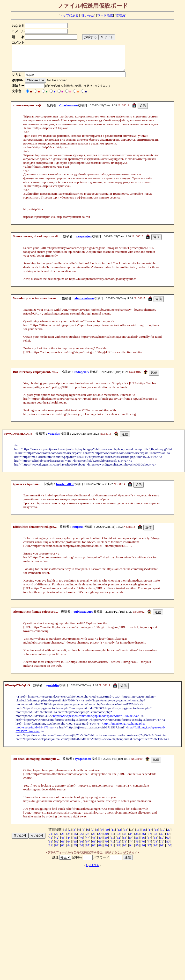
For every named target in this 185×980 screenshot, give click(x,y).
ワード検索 (105, 15)
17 (150, 835)
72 (118, 846)
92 (118, 850)
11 (113, 835)
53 (125, 843)
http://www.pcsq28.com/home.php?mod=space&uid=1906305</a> (96, 721)
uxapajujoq (84, 241)
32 (118, 839)
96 (143, 850)
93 (125, 850)
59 (162, 843)
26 (81, 839)
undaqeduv (81, 377)
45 (75, 843)
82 (57, 850)
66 (81, 846)
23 (63, 839)
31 (112, 839)
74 (131, 846)
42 (57, 843)
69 (100, 846)
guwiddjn (52, 690)
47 (87, 843)
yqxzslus (54, 439)
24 (69, 839)
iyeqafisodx (83, 764)
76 (143, 846)
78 (155, 846)
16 (144, 835)
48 (94, 843)
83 (63, 850)
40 (168, 839)
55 (137, 843)
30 (106, 839)
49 (100, 843)
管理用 (121, 15)
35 (137, 839)
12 (119, 835)
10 (107, 835)
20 (169, 835)
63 (63, 846)
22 (57, 839)
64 (69, 846)
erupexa (78, 532)
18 (156, 835)
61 (50, 846)
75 (137, 846)
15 (138, 835)
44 (69, 843)
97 (149, 850)
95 (137, 850)
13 (125, 835)
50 (106, 843)
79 (162, 846)
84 (69, 850)
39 (162, 839)
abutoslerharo (84, 303)
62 (57, 846)
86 (81, 850)
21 (50, 839)
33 (125, 839)
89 (100, 850)
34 (131, 839)
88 (94, 850)
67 (87, 846)
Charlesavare (68, 110)
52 (118, 843)
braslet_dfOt (65, 489)
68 (94, 846)
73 (125, 846)
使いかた (88, 15)
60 (168, 843)
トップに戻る (69, 15)
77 (149, 846)
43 (63, 843)
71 (112, 846)
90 (106, 850)
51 (112, 843)
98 (155, 850)
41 (50, 843)
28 (94, 839)
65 (75, 846)
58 (155, 843)
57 (149, 843)
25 (75, 839)
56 (143, 843)
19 (163, 835)
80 (168, 846)
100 (169, 850)
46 (81, 843)
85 (75, 850)
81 (50, 850)
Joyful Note (92, 870)
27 (87, 839)
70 (106, 846)
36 (143, 839)
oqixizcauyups (83, 617)
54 (131, 843)
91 (112, 850)
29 (100, 839)
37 (149, 839)
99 (162, 850)
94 (131, 850)
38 (155, 839)
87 (87, 850)
